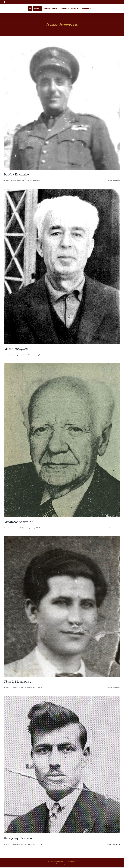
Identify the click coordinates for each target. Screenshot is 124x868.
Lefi (67, 864)
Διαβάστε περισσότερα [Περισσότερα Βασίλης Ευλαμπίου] (113, 181)
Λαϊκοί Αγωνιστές (31, 181)
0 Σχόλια (40, 181)
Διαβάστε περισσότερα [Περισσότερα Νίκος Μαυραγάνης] (113, 355)
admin (7, 181)
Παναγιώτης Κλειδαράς (19, 838)
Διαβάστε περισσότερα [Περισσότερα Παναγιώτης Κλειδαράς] (113, 844)
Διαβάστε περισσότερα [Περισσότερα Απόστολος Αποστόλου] (113, 528)
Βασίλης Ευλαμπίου (16, 174)
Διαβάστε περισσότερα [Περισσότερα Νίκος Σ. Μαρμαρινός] (113, 688)
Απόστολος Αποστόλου (18, 522)
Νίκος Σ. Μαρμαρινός (17, 681)
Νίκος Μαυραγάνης (16, 349)
